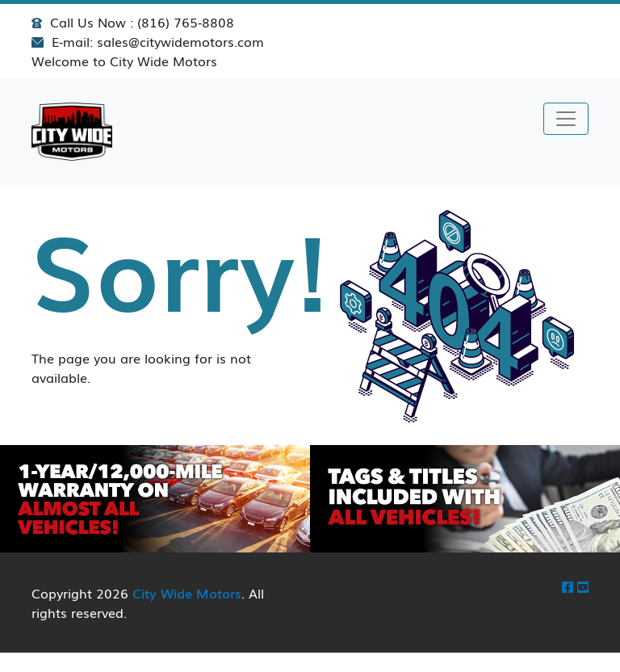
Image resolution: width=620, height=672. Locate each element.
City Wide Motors (187, 593)
